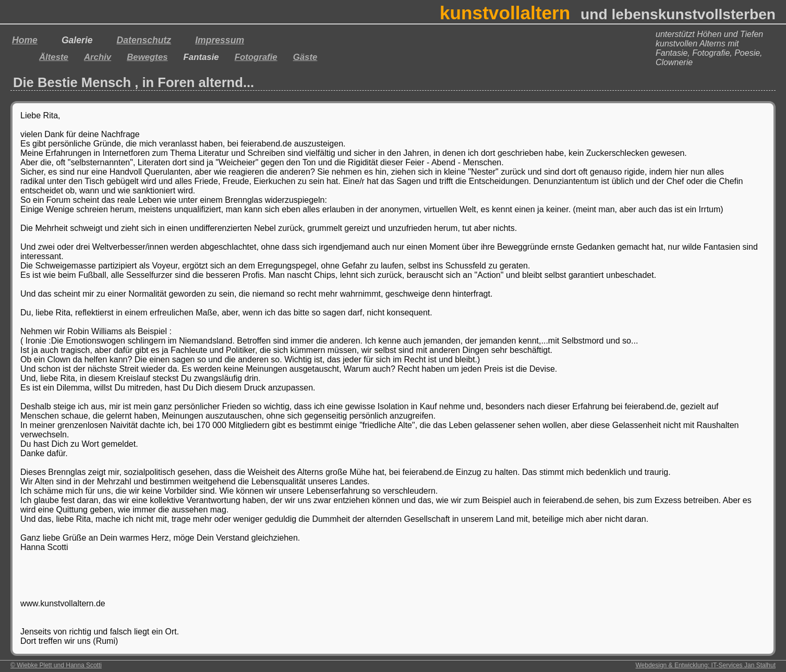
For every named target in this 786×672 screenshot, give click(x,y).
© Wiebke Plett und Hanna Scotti (56, 665)
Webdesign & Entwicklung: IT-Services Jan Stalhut (705, 665)
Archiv (98, 57)
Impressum (220, 40)
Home (25, 40)
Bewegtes (147, 57)
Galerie (77, 40)
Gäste (305, 57)
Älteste (54, 57)
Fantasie (201, 57)
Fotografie (256, 57)
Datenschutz (144, 40)
